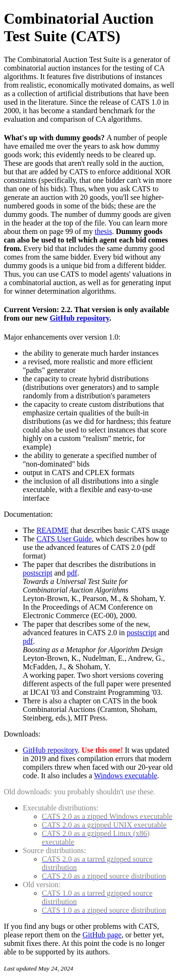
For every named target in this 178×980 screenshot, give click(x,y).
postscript (37, 573)
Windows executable (126, 776)
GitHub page (102, 935)
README (53, 530)
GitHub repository (80, 318)
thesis (103, 231)
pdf (72, 573)
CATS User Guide (64, 539)
